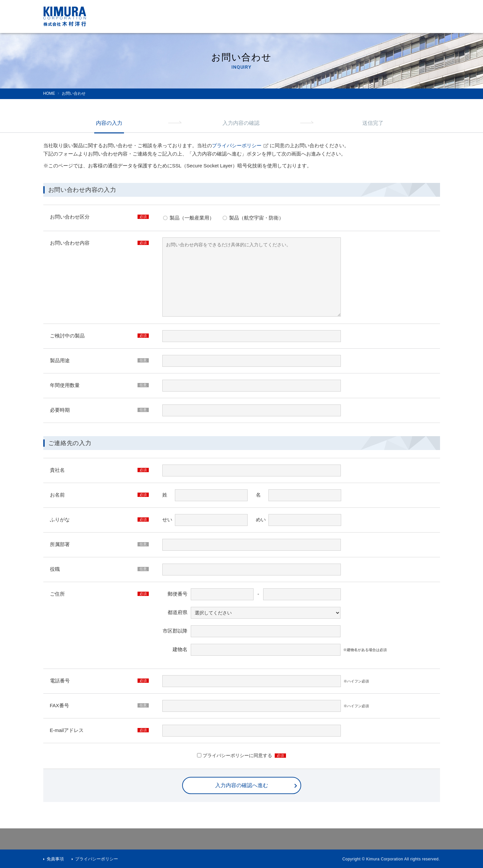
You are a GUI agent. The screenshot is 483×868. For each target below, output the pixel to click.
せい (167, 520)
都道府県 (178, 612)
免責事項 (55, 859)
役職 (55, 569)
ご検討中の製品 (67, 336)
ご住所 (57, 594)
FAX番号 (60, 705)
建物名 (180, 649)
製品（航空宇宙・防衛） (256, 218)
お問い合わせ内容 (70, 243)
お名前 (57, 495)
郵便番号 (178, 594)
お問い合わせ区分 (70, 217)
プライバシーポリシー (240, 145)
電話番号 (60, 681)
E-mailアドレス (67, 730)
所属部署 (60, 544)
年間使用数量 (65, 385)
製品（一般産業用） (192, 218)
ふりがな (60, 520)
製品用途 (60, 360)
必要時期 (60, 410)
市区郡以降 (175, 631)
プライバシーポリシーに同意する (237, 755)
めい (261, 520)
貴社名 (57, 470)
